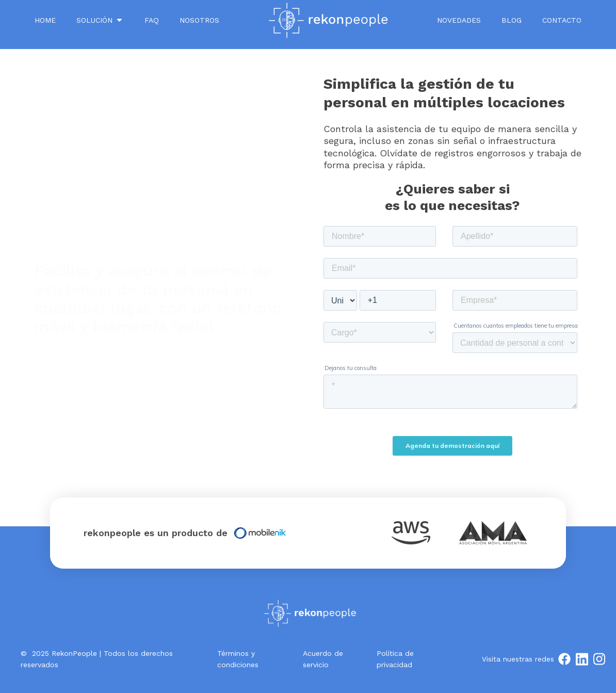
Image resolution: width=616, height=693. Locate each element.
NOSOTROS (199, 20)
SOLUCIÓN (100, 20)
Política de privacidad (395, 659)
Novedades (459, 20)
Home (45, 20)
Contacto (562, 20)
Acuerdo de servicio (323, 659)
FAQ (152, 20)
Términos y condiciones (238, 659)
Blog (512, 20)
